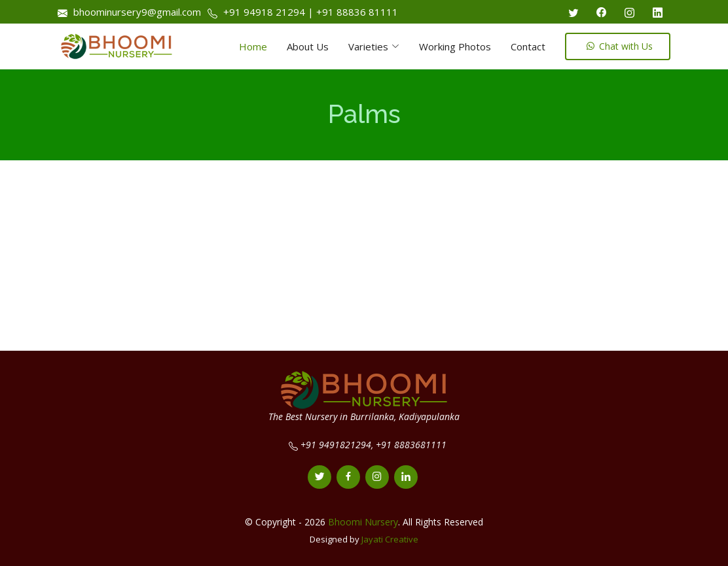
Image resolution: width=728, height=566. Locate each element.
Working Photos (455, 46)
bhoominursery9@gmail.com (136, 12)
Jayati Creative (390, 539)
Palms (364, 114)
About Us (308, 46)
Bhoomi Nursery (363, 522)
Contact (528, 46)
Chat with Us (619, 46)
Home (253, 46)
